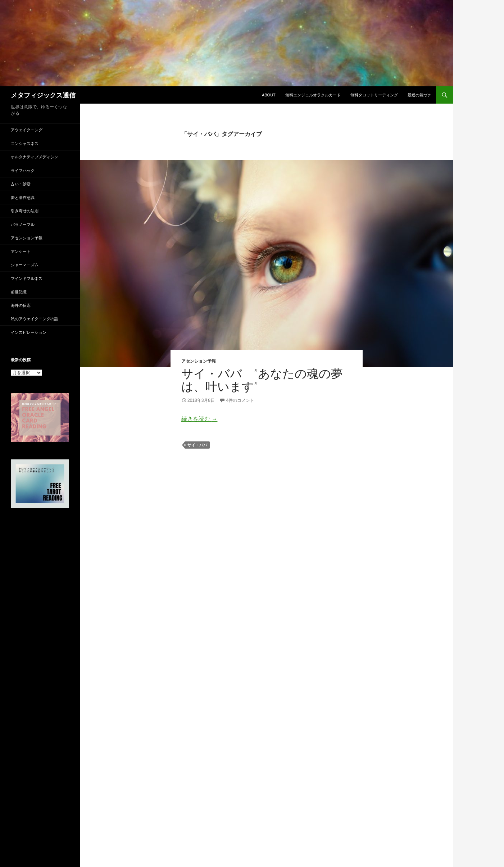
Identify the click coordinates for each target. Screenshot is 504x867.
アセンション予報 (199, 361)
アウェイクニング (27, 130)
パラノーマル (23, 224)
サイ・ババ (197, 445)
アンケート (21, 251)
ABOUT (269, 95)
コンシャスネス (25, 144)
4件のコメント (240, 400)
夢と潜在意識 (23, 198)
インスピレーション (29, 332)
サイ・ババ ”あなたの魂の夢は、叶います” (262, 380)
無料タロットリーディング (374, 95)
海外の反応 (21, 305)
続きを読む (199, 419)
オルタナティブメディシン (35, 157)
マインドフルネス (27, 278)
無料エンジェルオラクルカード (313, 95)
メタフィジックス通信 (43, 95)
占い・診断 (21, 184)
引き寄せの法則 (25, 211)
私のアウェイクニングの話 (35, 319)
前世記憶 (19, 292)
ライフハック (23, 171)
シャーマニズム (25, 265)
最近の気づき (419, 95)
